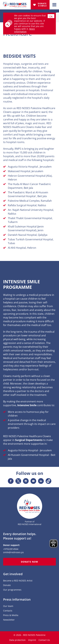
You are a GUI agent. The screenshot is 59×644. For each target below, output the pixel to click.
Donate (7, 585)
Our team (8, 606)
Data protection (17, 640)
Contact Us (44, 640)
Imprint (32, 640)
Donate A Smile (42, 5)
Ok (51, 16)
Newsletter (9, 620)
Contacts (8, 611)
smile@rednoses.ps (13, 552)
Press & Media (11, 615)
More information (24, 30)
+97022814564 (11, 549)
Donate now (29, 562)
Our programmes (12, 590)
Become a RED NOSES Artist (18, 581)
